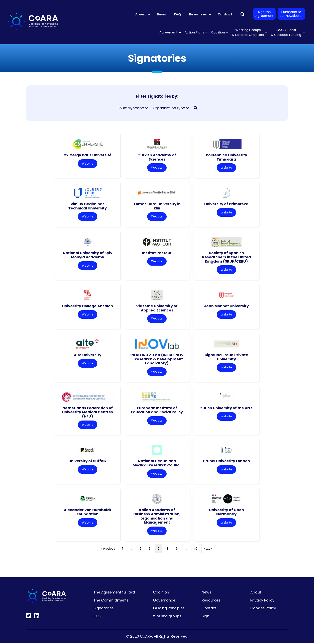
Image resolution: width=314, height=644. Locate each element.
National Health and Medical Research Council (157, 464)
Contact (225, 14)
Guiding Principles (169, 609)
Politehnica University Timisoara (226, 157)
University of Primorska (226, 204)
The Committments (111, 601)
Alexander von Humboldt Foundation (88, 513)
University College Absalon (88, 306)
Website (88, 164)
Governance (164, 601)
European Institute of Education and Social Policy (157, 410)
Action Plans (194, 32)
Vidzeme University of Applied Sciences (157, 308)
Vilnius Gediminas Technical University (88, 206)
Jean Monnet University (226, 306)
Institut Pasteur (157, 253)
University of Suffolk (88, 462)
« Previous (108, 549)
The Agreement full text (114, 593)
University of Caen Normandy (226, 513)
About (140, 14)
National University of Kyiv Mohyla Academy (88, 255)
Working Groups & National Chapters (248, 32)
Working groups (167, 617)
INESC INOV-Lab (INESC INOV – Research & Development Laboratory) (157, 359)
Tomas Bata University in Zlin (157, 206)
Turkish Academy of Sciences (157, 157)
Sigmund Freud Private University (226, 357)
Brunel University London (226, 462)
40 (195, 549)
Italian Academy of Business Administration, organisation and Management (157, 517)
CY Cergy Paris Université (88, 155)
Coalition (218, 32)
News (161, 14)
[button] (149, 14)
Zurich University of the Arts (226, 408)
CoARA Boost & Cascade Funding (286, 32)
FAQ (177, 14)
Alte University (88, 355)
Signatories (104, 609)
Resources (198, 14)
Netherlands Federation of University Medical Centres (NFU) (88, 412)
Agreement (169, 32)
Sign (205, 617)
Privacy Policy (262, 601)
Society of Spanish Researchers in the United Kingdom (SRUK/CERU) (226, 257)
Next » (208, 549)
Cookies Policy (263, 609)
